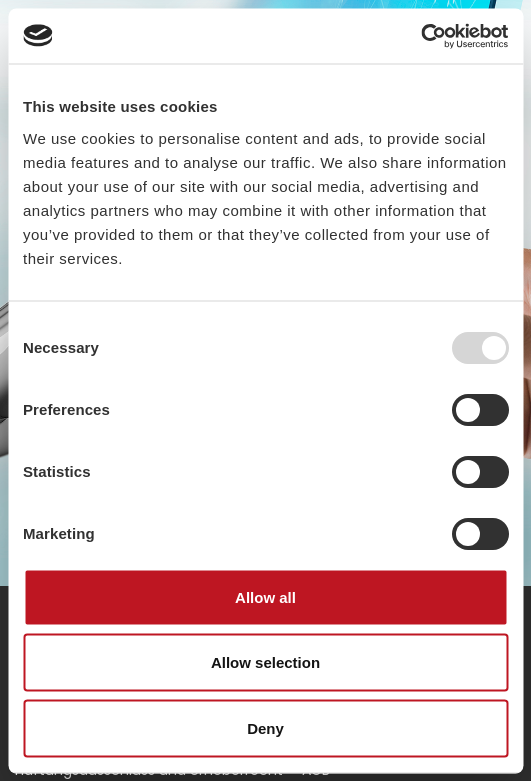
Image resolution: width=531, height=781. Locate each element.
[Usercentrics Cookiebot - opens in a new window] (420, 36)
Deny (265, 727)
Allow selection (265, 662)
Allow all (265, 596)
